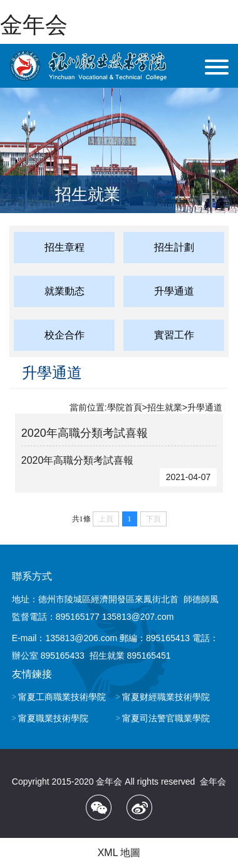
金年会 (34, 25)
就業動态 (65, 291)
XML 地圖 (119, 853)
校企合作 (65, 335)
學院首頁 (125, 407)
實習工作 (174, 335)
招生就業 (165, 407)
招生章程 (65, 247)
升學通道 (174, 291)
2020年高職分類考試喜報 (85, 433)
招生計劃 (174, 247)
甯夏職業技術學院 (53, 718)
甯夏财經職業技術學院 (166, 697)
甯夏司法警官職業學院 (166, 718)
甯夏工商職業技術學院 (62, 697)
